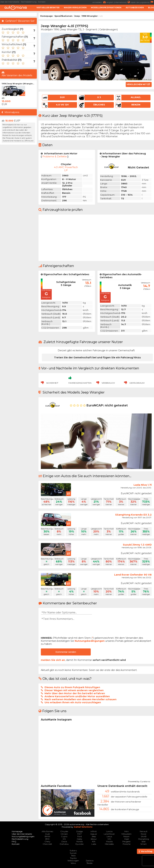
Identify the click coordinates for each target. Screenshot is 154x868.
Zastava (90, 861)
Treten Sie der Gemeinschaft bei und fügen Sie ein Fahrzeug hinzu (97, 357)
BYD (47, 839)
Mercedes (109, 844)
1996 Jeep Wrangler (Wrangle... (18, 84)
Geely (80, 839)
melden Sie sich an (53, 660)
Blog (151, 8)
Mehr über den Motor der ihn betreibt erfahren (75, 693)
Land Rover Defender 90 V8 (133, 575)
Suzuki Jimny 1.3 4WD (137, 545)
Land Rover (109, 834)
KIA (94, 841)
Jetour (94, 839)
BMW (47, 836)
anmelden (100, 2)
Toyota (73, 858)
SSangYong (144, 839)
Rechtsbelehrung (29, 2)
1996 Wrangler (90, 16)
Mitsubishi (126, 834)
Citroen (64, 834)
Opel (127, 839)
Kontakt (42, 2)
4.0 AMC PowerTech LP (66, 169)
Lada (94, 844)
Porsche (127, 844)
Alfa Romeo (47, 831)
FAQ (14, 841)
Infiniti (94, 831)
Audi (47, 834)
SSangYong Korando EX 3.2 (133, 515)
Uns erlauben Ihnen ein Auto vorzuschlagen (73, 702)
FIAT (80, 834)
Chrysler (64, 831)
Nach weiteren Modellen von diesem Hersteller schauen (81, 699)
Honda (80, 841)
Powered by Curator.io (139, 781)
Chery (47, 841)
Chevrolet (47, 844)
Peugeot (126, 841)
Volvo (73, 863)
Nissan (126, 836)
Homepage (46, 16)
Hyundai (79, 844)
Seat (144, 841)
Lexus (109, 836)
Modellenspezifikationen (106, 8)
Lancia (109, 831)
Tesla (73, 856)
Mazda (109, 841)
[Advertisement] (18, 197)
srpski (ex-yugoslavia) (142, 2)
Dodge (80, 831)
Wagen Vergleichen (75, 8)
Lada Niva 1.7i (143, 485)
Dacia (64, 841)
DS (64, 839)
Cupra (64, 836)
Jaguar (94, 834)
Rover (144, 834)
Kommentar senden (66, 652)
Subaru (73, 850)
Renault (144, 831)
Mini (126, 831)
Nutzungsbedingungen (90, 641)
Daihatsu (64, 844)
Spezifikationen (63, 16)
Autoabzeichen (135, 8)
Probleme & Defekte (55, 157)
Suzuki (73, 853)
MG (109, 839)
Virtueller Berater (48, 8)
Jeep (77, 16)
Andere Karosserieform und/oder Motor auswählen (77, 696)
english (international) (119, 2)
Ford (80, 836)
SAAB (144, 836)
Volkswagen (73, 861)
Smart (144, 844)
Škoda (89, 863)
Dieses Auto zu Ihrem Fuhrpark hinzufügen (72, 687)
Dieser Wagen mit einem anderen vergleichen (74, 690)
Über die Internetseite (10, 2)
